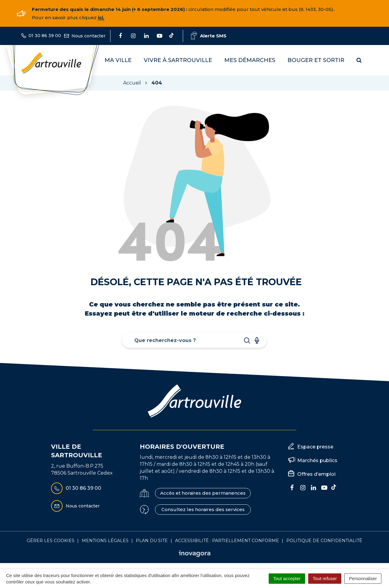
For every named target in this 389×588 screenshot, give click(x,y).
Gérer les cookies (51, 541)
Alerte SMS (209, 36)
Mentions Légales (105, 541)
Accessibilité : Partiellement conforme (227, 541)
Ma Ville (118, 60)
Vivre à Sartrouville (178, 60)
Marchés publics (317, 460)
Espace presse (315, 447)
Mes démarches (250, 60)
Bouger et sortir (316, 60)
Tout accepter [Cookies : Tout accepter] (287, 578)
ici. (101, 17)
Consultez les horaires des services (203, 509)
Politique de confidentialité (324, 541)
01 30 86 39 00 (76, 488)
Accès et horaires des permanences (203, 493)
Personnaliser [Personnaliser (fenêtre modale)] (363, 578)
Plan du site (152, 541)
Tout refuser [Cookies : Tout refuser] (325, 578)
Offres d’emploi (316, 474)
